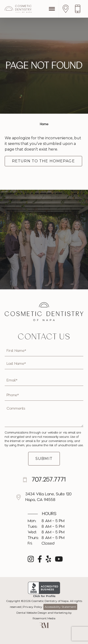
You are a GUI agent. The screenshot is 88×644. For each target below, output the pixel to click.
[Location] (67, 9)
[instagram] (31, 561)
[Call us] (79, 9)
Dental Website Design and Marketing (42, 613)
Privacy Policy (33, 607)
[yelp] (48, 561)
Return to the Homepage (43, 161)
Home (44, 124)
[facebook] (40, 561)
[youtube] (59, 561)
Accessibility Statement (60, 607)
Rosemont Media (44, 618)
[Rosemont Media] (44, 627)
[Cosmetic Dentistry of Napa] (18, 9)
